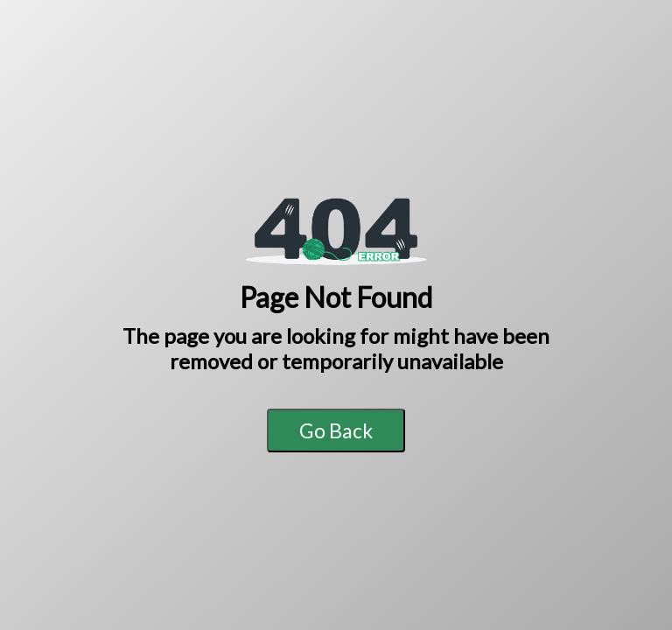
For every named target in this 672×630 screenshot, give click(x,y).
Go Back (336, 430)
